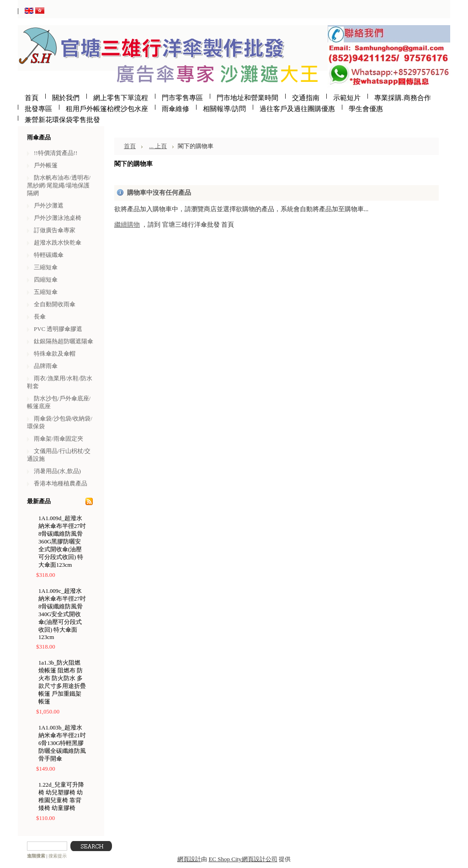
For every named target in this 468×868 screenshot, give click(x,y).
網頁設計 (189, 859)
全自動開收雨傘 (55, 304)
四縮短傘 (46, 280)
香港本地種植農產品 (61, 483)
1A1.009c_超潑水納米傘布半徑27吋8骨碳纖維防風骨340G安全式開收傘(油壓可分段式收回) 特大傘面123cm (62, 614)
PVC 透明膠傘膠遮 (58, 329)
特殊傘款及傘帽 (55, 354)
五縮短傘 (46, 292)
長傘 (40, 317)
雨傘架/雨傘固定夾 (58, 439)
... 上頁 (158, 146)
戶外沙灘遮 (49, 205)
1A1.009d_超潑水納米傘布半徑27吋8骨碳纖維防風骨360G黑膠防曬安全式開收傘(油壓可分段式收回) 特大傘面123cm (62, 542)
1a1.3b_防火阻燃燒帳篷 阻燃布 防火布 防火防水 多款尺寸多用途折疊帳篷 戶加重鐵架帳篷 (62, 682)
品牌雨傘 (46, 366)
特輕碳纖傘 (49, 255)
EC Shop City (225, 859)
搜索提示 (58, 856)
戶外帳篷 (46, 165)
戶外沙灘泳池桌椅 (58, 218)
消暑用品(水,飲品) (57, 471)
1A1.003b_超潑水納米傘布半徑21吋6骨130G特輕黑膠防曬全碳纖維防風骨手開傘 (62, 743)
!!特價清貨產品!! (56, 153)
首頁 (130, 146)
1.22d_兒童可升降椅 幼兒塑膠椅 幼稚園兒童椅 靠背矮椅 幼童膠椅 (61, 796)
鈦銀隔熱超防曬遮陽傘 (64, 341)
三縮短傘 (46, 267)
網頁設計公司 (260, 859)
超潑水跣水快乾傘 (58, 242)
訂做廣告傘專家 (55, 230)
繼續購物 (127, 225)
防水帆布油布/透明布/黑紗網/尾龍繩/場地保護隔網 (59, 185)
